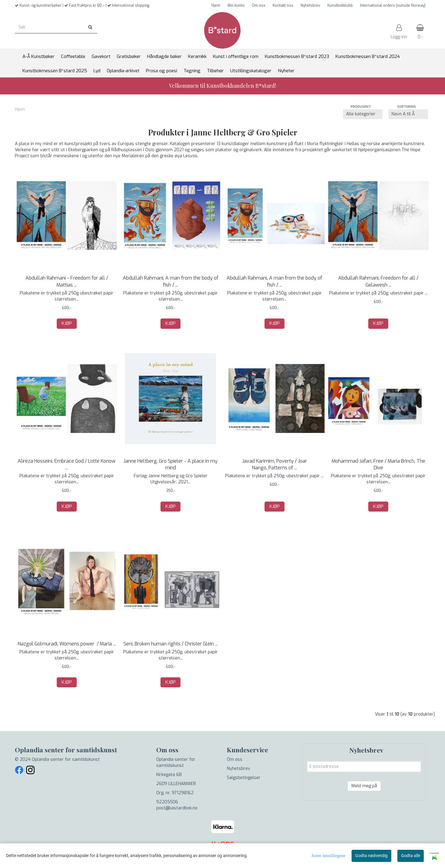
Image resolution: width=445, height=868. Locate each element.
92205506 (167, 802)
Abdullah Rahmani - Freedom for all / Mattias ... (67, 281)
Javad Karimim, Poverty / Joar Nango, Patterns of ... (275, 464)
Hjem (216, 5)
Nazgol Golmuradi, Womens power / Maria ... (67, 644)
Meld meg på (364, 786)
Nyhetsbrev (310, 5)
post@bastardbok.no (177, 808)
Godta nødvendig (371, 856)
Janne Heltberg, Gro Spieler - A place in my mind (170, 464)
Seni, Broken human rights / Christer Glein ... (171, 644)
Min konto (236, 5)
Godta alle (411, 856)
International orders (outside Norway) (393, 5)
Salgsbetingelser (244, 778)
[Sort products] (408, 114)
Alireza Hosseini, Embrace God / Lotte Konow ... (67, 464)
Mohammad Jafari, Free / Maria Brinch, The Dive (378, 464)
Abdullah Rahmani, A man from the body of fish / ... (171, 281)
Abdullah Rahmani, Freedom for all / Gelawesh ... (378, 281)
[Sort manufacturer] (363, 114)
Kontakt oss (283, 5)
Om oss (259, 5)
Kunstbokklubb (340, 5)
